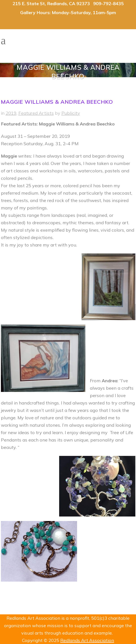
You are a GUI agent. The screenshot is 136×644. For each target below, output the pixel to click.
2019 (11, 113)
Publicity (71, 113)
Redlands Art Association (87, 640)
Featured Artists (36, 113)
